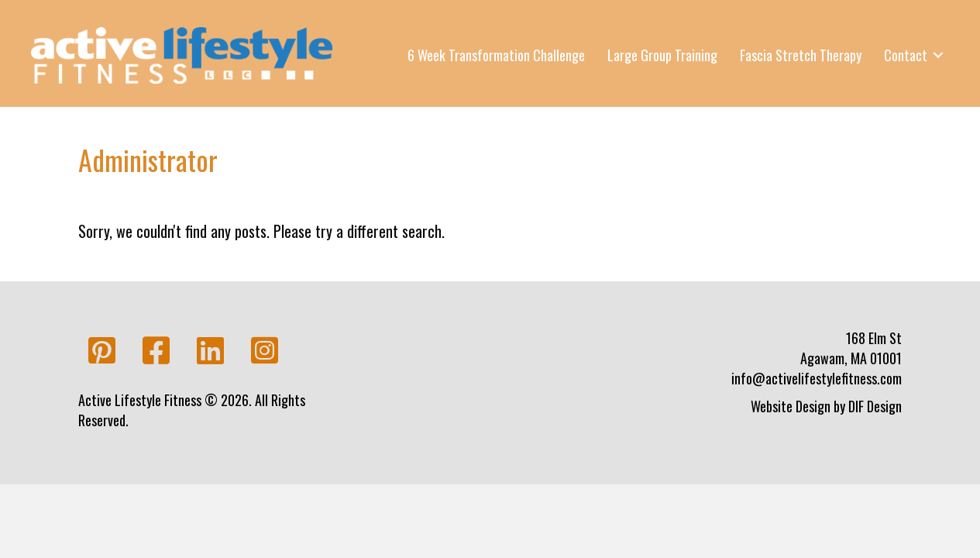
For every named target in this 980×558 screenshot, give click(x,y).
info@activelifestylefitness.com (817, 378)
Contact (906, 55)
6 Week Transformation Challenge (496, 55)
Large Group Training (662, 55)
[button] (101, 351)
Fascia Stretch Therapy (801, 55)
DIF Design (875, 406)
